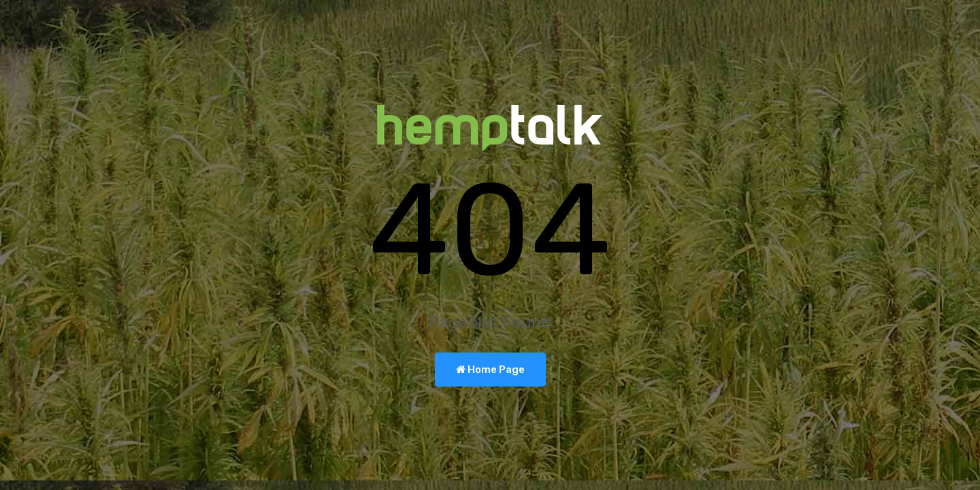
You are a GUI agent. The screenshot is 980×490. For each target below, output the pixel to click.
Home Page (490, 370)
